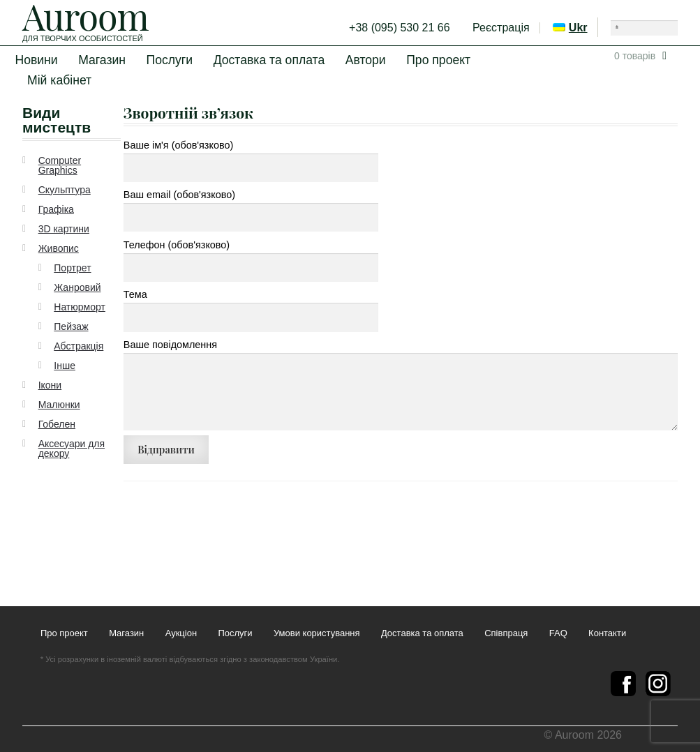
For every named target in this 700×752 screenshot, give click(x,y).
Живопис (59, 248)
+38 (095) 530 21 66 (400, 28)
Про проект (438, 60)
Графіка (56, 209)
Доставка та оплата (269, 60)
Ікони (50, 385)
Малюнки (59, 405)
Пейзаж (71, 326)
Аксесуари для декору (72, 449)
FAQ (558, 633)
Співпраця (506, 633)
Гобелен (57, 424)
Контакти (607, 633)
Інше (65, 366)
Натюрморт (80, 307)
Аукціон (181, 633)
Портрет (72, 268)
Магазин (102, 60)
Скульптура (65, 190)
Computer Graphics (60, 165)
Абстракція (79, 346)
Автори (366, 60)
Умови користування (317, 633)
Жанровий (77, 287)
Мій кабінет (59, 80)
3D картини (64, 229)
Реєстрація (501, 28)
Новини (36, 60)
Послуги (170, 60)
